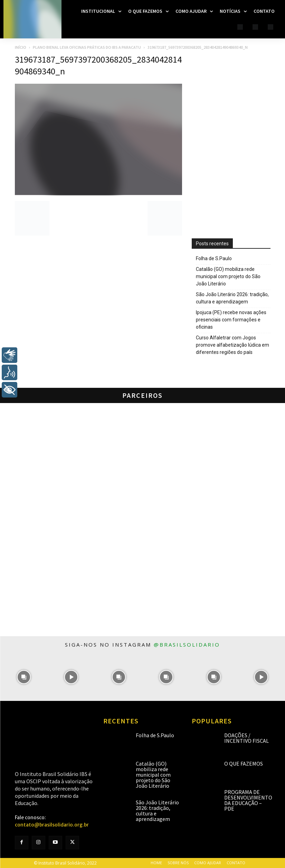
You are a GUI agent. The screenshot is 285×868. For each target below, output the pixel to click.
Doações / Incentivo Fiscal (246, 738)
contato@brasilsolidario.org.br (52, 825)
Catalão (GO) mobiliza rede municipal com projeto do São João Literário (228, 276)
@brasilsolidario (187, 645)
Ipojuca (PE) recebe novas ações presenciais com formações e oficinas (231, 320)
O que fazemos (244, 764)
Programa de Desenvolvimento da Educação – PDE (248, 800)
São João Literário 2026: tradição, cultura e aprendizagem (232, 298)
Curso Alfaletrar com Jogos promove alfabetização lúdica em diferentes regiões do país (232, 345)
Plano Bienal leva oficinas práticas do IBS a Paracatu (87, 47)
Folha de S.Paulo (214, 258)
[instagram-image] (24, 677)
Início (21, 47)
